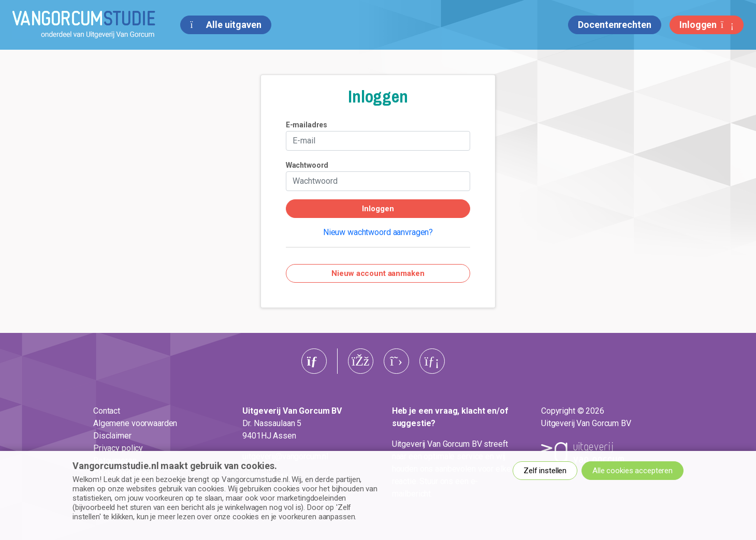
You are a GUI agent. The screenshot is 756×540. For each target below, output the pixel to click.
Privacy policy (118, 448)
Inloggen (706, 25)
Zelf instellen (545, 471)
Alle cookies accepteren (633, 471)
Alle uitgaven (226, 25)
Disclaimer (112, 436)
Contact (107, 411)
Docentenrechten (614, 25)
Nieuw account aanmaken (378, 273)
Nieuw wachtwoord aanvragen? (378, 232)
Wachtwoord (307, 165)
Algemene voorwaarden (135, 423)
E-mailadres (307, 125)
